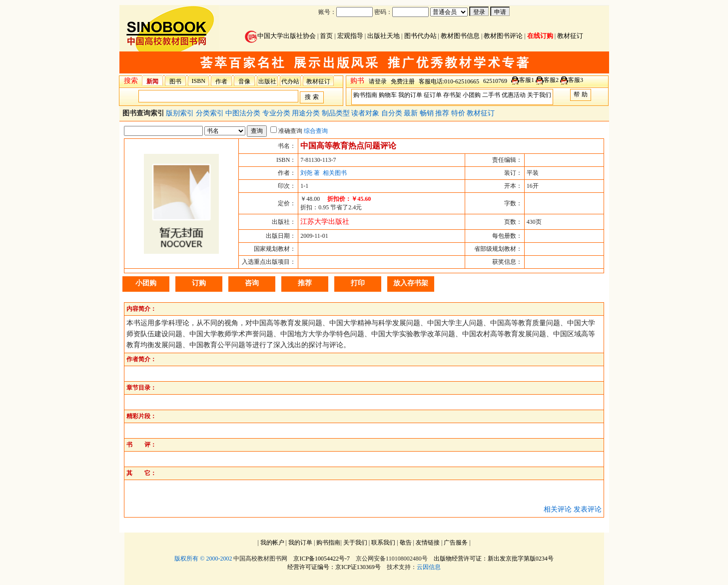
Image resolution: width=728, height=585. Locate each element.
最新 (412, 113)
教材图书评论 (503, 36)
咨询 (252, 283)
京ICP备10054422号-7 (322, 559)
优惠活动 (514, 95)
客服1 (527, 80)
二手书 (491, 95)
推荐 (443, 113)
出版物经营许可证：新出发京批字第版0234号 (494, 559)
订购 (199, 283)
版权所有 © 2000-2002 (203, 559)
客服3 (576, 80)
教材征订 (570, 36)
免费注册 (403, 81)
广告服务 (456, 543)
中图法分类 (244, 113)
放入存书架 (411, 283)
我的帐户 (272, 543)
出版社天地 (383, 36)
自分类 (393, 113)
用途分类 (307, 113)
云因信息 (429, 567)
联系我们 (383, 543)
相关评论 (558, 509)
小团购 (472, 95)
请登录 (378, 81)
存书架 (452, 95)
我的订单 (410, 95)
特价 (459, 113)
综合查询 (316, 131)
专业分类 (277, 113)
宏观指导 (350, 36)
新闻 (152, 81)
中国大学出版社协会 (280, 36)
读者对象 (366, 113)
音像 (244, 81)
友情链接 (428, 543)
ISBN (199, 81)
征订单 (433, 95)
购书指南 (365, 95)
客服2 (551, 80)
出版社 (267, 81)
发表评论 (588, 509)
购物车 (388, 95)
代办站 (290, 81)
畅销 (428, 113)
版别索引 (181, 113)
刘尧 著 (310, 173)
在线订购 (540, 36)
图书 (175, 81)
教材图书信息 (460, 36)
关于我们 (539, 95)
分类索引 (211, 113)
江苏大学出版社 (325, 222)
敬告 (406, 543)
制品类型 (337, 113)
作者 (221, 81)
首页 (326, 36)
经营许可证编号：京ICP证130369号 (334, 567)
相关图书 (335, 173)
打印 (358, 283)
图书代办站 (420, 36)
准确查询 (286, 131)
